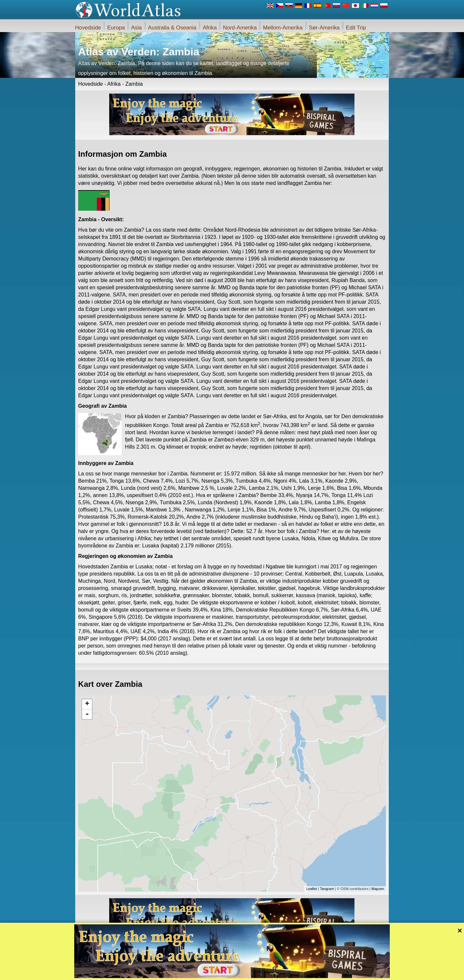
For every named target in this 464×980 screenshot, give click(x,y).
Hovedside (88, 28)
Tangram (327, 889)
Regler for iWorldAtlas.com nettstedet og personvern (261, 973)
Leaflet (311, 889)
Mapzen (378, 889)
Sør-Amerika (324, 28)
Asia (137, 28)
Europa (116, 28)
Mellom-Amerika (283, 28)
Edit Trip (356, 28)
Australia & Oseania (172, 28)
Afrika (210, 28)
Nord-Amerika (240, 28)
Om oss (206, 973)
